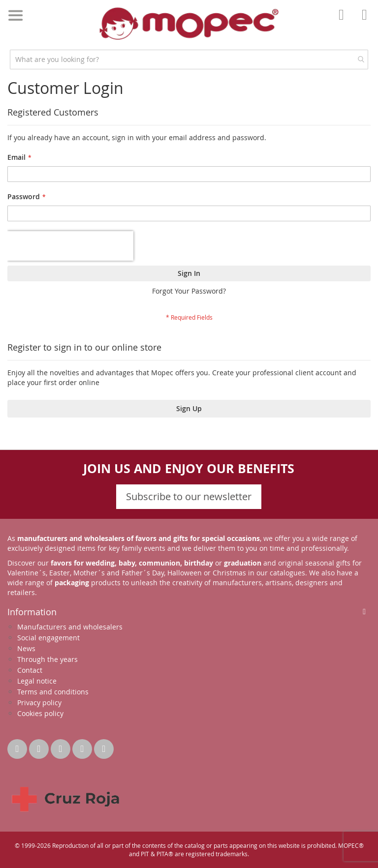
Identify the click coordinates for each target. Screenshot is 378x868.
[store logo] (189, 24)
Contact (30, 670)
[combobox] (189, 60)
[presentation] (70, 246)
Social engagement (48, 638)
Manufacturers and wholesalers (70, 627)
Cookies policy (40, 713)
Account (344, 22)
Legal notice (37, 681)
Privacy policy (39, 703)
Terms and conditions (53, 692)
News (26, 648)
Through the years (47, 659)
